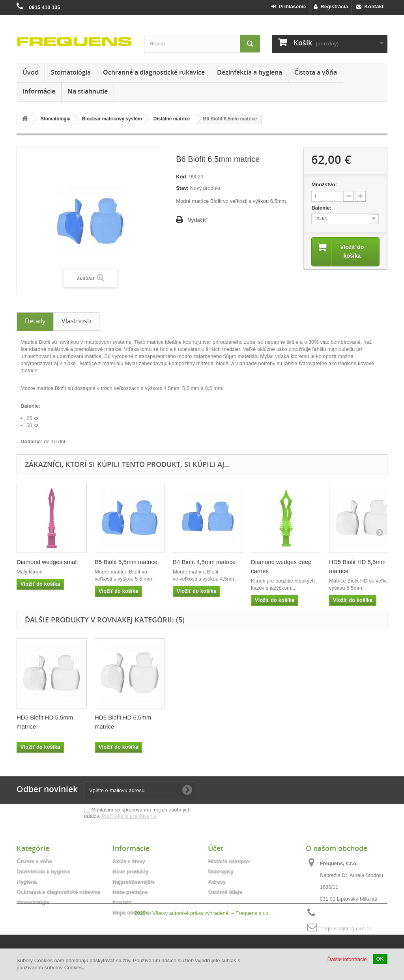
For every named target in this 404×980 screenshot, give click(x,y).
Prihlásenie (289, 7)
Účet (216, 848)
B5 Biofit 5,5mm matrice (126, 562)
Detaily (35, 321)
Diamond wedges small (47, 562)
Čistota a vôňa (316, 72)
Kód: (182, 177)
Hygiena (27, 882)
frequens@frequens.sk (346, 928)
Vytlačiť (197, 220)
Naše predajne (130, 892)
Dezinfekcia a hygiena (250, 72)
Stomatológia (71, 72)
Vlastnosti (76, 321)
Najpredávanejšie (134, 882)
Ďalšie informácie (347, 959)
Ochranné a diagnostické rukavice (154, 72)
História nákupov (229, 861)
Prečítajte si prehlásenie (129, 816)
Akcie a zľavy (129, 861)
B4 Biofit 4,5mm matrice (204, 562)
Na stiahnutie (88, 91)
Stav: (182, 188)
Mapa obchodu (131, 912)
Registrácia (331, 7)
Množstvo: (324, 185)
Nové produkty (130, 871)
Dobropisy (221, 871)
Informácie (39, 91)
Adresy (217, 882)
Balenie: (322, 208)
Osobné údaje (225, 892)
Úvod (31, 72)
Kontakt (370, 7)
